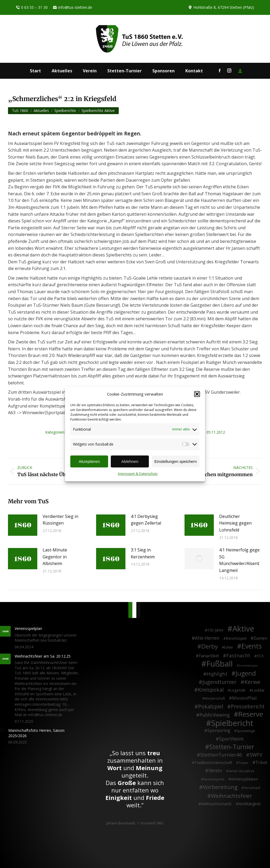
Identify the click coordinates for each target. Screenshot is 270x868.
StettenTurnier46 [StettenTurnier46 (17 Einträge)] (221, 755)
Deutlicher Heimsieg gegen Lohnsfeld (235, 523)
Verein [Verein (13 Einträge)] (215, 771)
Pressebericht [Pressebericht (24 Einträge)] (248, 707)
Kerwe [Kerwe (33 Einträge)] (252, 682)
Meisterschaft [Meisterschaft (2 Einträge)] (215, 698)
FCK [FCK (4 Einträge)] (260, 656)
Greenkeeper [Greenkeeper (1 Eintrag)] (248, 666)
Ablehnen (130, 461)
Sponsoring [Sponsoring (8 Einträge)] (219, 731)
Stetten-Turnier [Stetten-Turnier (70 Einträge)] (232, 747)
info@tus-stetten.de (73, 7)
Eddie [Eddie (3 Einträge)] (228, 647)
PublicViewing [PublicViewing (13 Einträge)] (215, 715)
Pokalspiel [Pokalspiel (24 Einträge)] (211, 707)
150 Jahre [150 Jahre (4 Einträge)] (215, 630)
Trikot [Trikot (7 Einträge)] (261, 763)
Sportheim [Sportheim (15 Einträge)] (231, 739)
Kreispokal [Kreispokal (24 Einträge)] (211, 690)
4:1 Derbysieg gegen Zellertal (146, 520)
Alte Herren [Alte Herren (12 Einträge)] (207, 638)
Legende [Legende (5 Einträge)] (238, 690)
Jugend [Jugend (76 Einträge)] (246, 674)
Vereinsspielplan (28, 628)
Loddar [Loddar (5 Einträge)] (258, 690)
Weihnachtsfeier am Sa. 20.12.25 (43, 656)
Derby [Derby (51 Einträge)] (210, 646)
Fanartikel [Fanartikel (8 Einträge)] (209, 656)
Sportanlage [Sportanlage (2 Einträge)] (246, 731)
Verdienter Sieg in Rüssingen (60, 520)
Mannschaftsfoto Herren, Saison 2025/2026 (36, 733)
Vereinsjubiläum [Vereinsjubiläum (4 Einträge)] (244, 779)
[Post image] (23, 525)
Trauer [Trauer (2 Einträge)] (243, 763)
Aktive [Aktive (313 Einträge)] (243, 629)
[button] (197, 394)
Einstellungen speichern (176, 461)
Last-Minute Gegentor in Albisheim (55, 557)
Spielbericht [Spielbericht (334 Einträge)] (232, 723)
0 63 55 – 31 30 (32, 7)
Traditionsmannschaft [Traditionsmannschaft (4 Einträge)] (213, 763)
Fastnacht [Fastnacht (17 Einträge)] (238, 655)
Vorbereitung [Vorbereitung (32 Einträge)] (220, 787)
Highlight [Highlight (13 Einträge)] (217, 674)
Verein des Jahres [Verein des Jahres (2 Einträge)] (241, 771)
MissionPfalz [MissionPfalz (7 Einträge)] (244, 698)
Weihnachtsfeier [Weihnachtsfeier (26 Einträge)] (231, 796)
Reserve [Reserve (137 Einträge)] (251, 714)
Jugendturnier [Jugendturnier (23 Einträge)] (219, 682)
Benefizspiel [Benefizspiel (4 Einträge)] (236, 638)
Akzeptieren (89, 461)
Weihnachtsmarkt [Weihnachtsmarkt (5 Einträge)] (216, 804)
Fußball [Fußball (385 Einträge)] (220, 664)
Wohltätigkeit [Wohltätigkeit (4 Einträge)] (249, 804)
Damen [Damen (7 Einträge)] (260, 638)
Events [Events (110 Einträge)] (252, 646)
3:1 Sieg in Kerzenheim (143, 553)
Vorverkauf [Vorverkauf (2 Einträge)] (252, 788)
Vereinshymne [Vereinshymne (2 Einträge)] (214, 779)
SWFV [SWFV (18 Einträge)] (256, 755)
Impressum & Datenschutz (138, 474)
